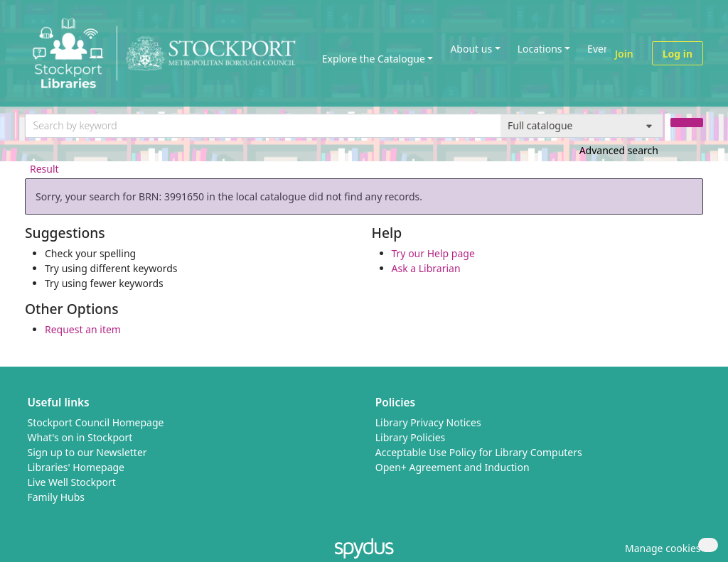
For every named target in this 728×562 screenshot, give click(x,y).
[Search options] (582, 126)
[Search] (687, 123)
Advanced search (619, 150)
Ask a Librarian (426, 268)
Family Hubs (57, 497)
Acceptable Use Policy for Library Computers (479, 452)
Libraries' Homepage (76, 467)
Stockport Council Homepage (96, 422)
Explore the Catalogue (374, 59)
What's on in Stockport (80, 437)
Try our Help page (433, 253)
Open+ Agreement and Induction (453, 467)
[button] (660, 548)
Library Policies (411, 437)
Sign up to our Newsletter (87, 452)
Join (624, 54)
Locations (540, 49)
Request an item (83, 329)
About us (471, 49)
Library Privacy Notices (428, 422)
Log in (678, 54)
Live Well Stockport (72, 482)
